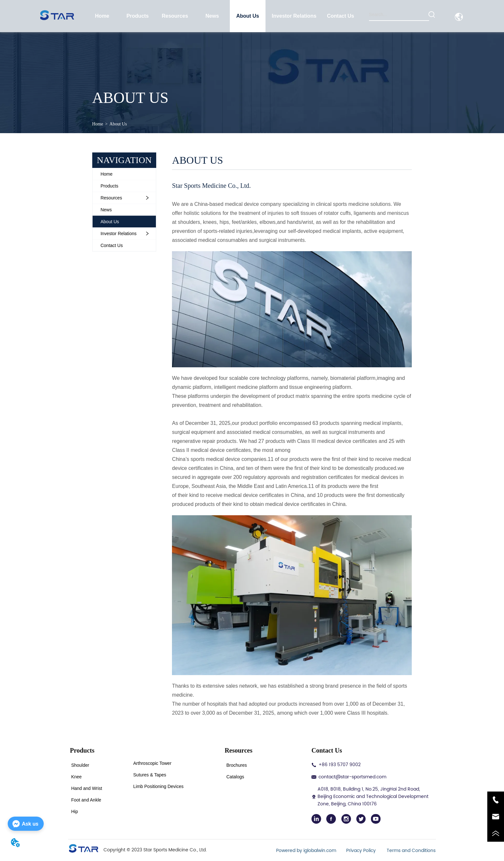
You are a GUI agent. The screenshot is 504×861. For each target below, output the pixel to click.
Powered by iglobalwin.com (306, 851)
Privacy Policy (362, 851)
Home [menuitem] (102, 16)
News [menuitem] (212, 16)
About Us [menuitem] (248, 16)
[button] (137, 16)
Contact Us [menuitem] (340, 16)
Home (97, 124)
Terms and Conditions (411, 851)
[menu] (221, 16)
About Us (118, 124)
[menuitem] (138, 16)
